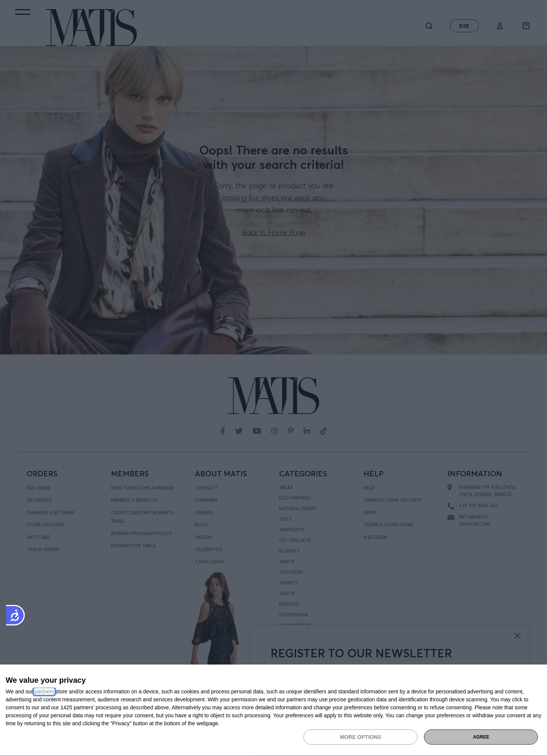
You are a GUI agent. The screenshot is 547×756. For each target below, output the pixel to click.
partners (44, 691)
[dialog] (273, 710)
